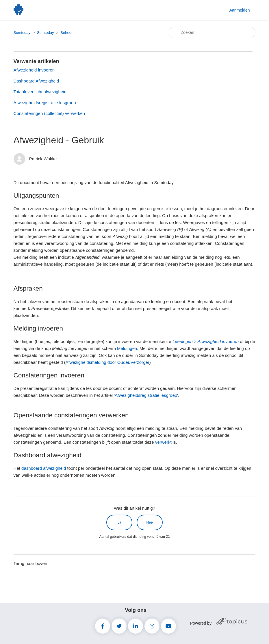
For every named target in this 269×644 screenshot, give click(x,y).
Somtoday (22, 33)
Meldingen (127, 348)
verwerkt (163, 442)
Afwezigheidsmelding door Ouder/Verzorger (107, 362)
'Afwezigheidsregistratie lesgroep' (146, 395)
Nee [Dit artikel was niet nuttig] (150, 522)
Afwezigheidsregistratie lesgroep (45, 103)
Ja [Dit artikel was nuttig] (119, 522)
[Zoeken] (212, 32)
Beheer (66, 33)
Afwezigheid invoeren (34, 70)
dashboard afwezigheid (44, 468)
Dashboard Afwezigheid (36, 81)
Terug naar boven (30, 563)
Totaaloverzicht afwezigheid (40, 92)
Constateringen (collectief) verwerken (49, 113)
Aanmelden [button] (240, 10)
